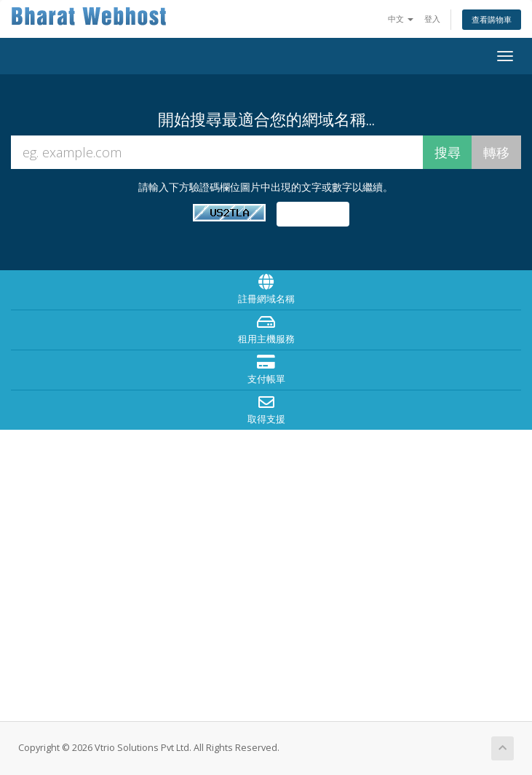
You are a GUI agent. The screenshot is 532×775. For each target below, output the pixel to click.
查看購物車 (492, 19)
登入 (432, 19)
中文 (401, 19)
